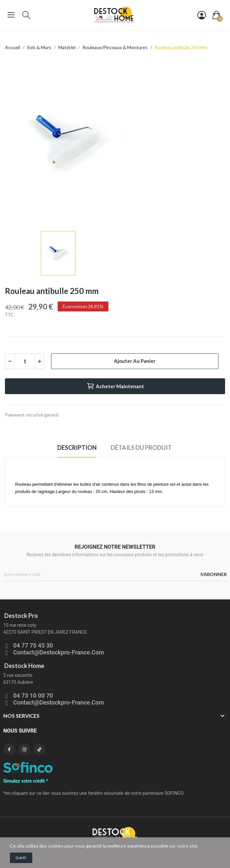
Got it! (21, 858)
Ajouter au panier (135, 361)
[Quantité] (25, 361)
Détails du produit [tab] (141, 448)
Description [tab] (77, 448)
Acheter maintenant (115, 386)
